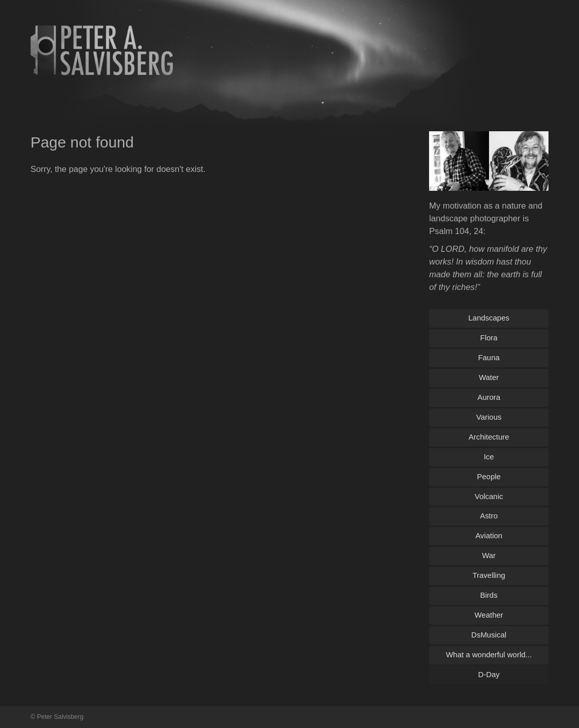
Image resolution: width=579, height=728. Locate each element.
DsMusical (489, 635)
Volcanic (489, 496)
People (489, 476)
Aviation (489, 535)
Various (489, 417)
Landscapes (489, 318)
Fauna (489, 357)
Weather (489, 615)
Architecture (489, 437)
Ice (489, 457)
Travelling (489, 575)
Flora (489, 338)
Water (489, 377)
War (489, 555)
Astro (489, 516)
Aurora (489, 397)
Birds (489, 595)
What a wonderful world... (489, 654)
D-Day (489, 674)
